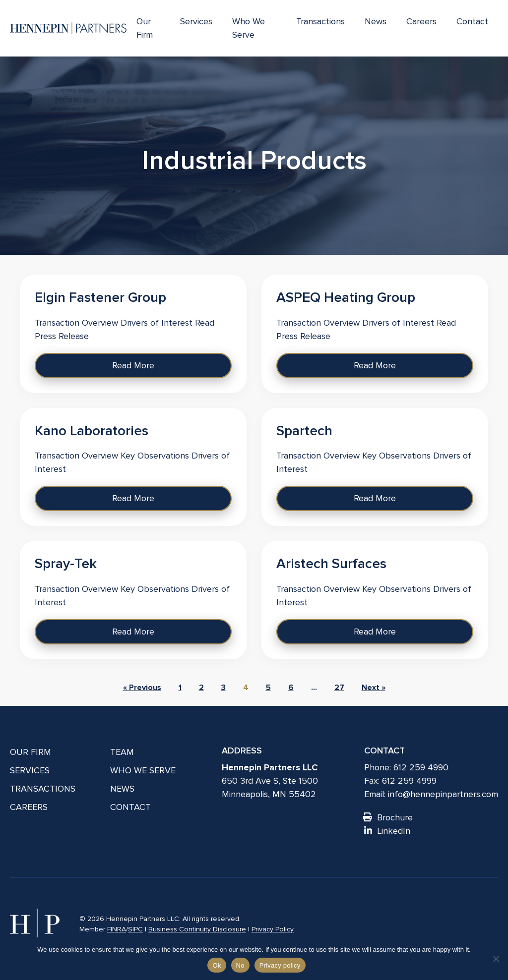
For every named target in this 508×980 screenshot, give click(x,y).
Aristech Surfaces (331, 564)
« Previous (142, 688)
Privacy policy (280, 965)
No (240, 965)
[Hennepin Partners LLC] (68, 28)
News (376, 21)
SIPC (135, 929)
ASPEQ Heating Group (346, 297)
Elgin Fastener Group (100, 297)
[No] (496, 959)
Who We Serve (249, 28)
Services (196, 21)
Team (122, 752)
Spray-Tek (66, 564)
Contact (472, 21)
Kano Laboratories (92, 431)
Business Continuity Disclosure (197, 929)
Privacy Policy (273, 929)
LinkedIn (387, 831)
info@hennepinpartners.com (443, 794)
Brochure (388, 817)
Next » (374, 688)
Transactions (320, 21)
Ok (217, 965)
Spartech (304, 431)
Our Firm (145, 28)
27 (339, 688)
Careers (421, 21)
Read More (133, 365)
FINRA (117, 929)
